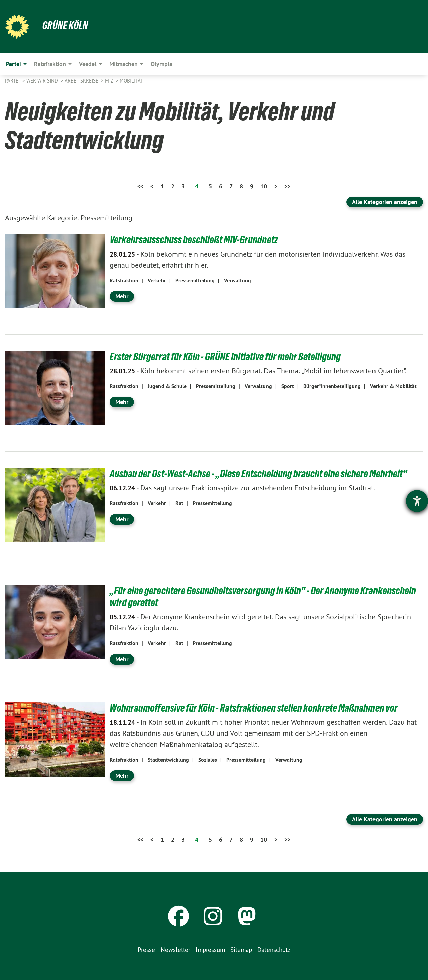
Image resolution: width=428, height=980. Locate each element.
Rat (179, 503)
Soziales (208, 760)
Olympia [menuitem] (162, 64)
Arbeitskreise (82, 81)
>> (287, 186)
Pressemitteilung (195, 280)
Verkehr (157, 280)
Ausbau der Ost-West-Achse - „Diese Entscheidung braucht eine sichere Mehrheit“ (258, 474)
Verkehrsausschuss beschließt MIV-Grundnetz (194, 240)
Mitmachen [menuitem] (124, 64)
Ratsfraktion (124, 280)
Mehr (122, 296)
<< (140, 186)
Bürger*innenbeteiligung (332, 386)
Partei (13, 81)
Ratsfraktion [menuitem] (50, 64)
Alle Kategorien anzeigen (385, 202)
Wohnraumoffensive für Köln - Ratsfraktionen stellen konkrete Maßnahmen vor (254, 708)
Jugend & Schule (167, 386)
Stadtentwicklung (168, 760)
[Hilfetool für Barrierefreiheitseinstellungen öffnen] (417, 501)
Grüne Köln (65, 25)
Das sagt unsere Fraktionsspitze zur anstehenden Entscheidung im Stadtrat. (242, 488)
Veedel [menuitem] (88, 64)
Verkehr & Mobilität (393, 386)
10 (264, 186)
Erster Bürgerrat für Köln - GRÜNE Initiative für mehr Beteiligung (225, 357)
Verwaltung (238, 280)
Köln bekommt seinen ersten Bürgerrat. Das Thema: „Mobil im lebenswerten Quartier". (258, 371)
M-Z (110, 81)
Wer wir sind (43, 81)
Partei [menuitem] (14, 64)
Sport (288, 386)
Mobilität (131, 81)
